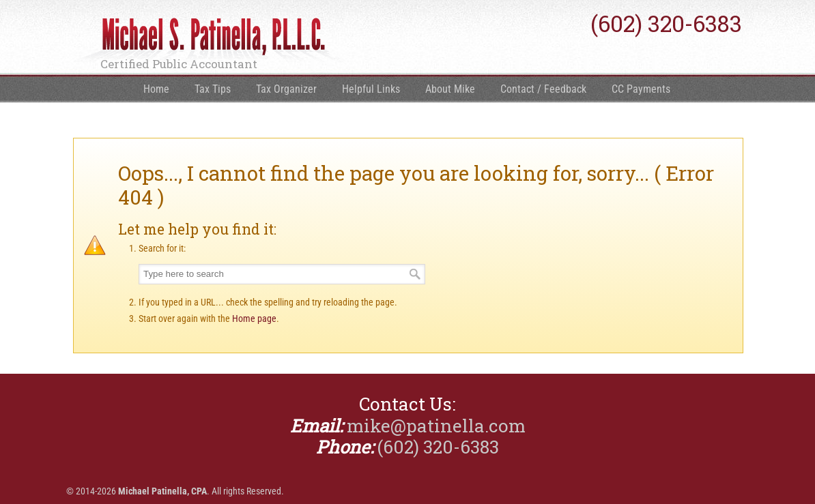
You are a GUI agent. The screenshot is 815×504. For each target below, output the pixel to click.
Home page (254, 318)
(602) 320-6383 (666, 24)
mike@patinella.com (436, 426)
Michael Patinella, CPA (210, 42)
